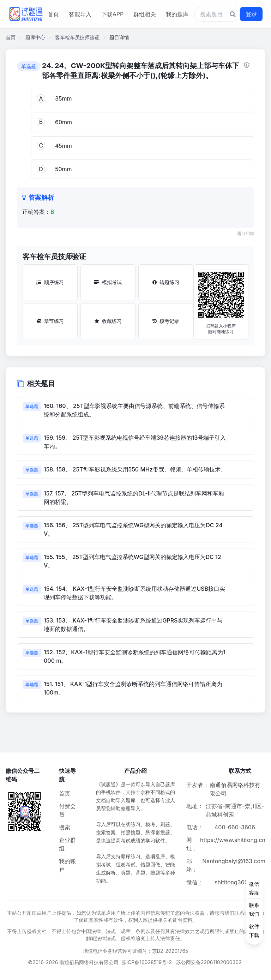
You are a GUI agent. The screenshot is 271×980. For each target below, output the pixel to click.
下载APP (112, 14)
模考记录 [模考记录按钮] (166, 321)
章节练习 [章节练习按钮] (50, 321)
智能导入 (80, 14)
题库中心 (35, 37)
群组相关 (145, 14)
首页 (53, 14)
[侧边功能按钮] (254, 909)
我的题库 (177, 14)
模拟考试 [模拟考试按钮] (108, 282)
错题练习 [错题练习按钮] (166, 282)
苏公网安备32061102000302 (209, 962)
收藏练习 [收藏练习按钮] (108, 321)
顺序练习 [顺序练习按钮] (50, 282)
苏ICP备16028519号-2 (147, 962)
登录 (251, 14)
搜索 (65, 827)
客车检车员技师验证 (77, 37)
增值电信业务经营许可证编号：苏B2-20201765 (136, 951)
